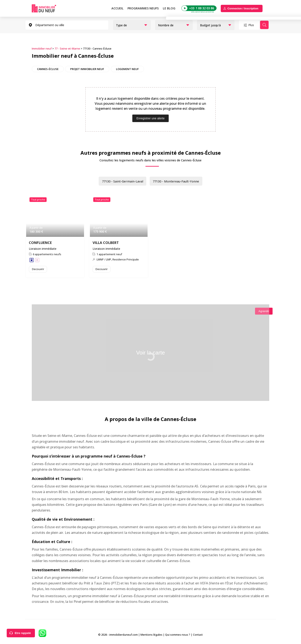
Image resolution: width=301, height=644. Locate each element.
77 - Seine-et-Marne (67, 48)
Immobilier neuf (42, 48)
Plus (253, 25)
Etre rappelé (23, 633)
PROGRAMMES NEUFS (143, 8)
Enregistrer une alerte (151, 118)
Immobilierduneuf (49, 8)
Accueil (117, 8)
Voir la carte (150, 354)
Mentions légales (151, 635)
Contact (198, 635)
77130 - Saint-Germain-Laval (120, 181)
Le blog (169, 8)
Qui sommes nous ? (178, 635)
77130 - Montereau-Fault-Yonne (178, 181)
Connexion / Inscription (243, 8)
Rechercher (271, 25)
